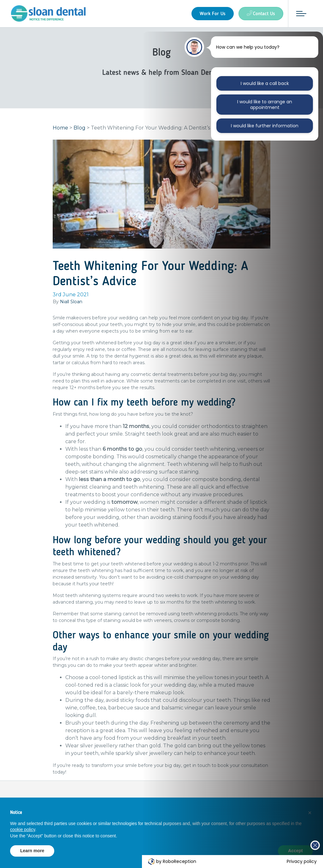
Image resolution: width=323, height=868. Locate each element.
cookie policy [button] (23, 829)
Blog (79, 131)
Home (60, 131)
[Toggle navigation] (298, 14)
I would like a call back (265, 83)
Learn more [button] (32, 851)
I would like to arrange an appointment (265, 105)
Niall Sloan (71, 305)
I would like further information (265, 126)
